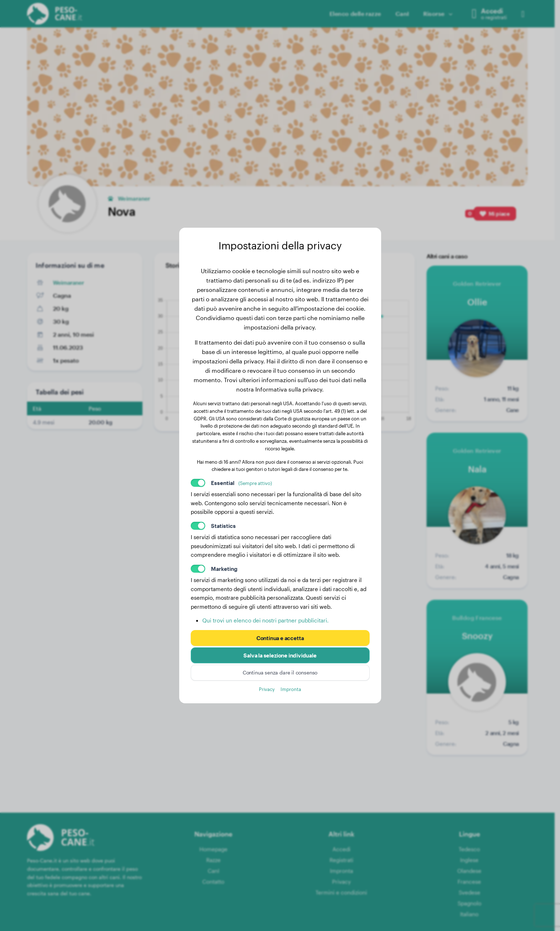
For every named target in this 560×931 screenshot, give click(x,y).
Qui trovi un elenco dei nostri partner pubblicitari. (265, 620)
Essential (241, 483)
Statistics (223, 526)
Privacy (267, 689)
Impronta (291, 689)
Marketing (224, 569)
